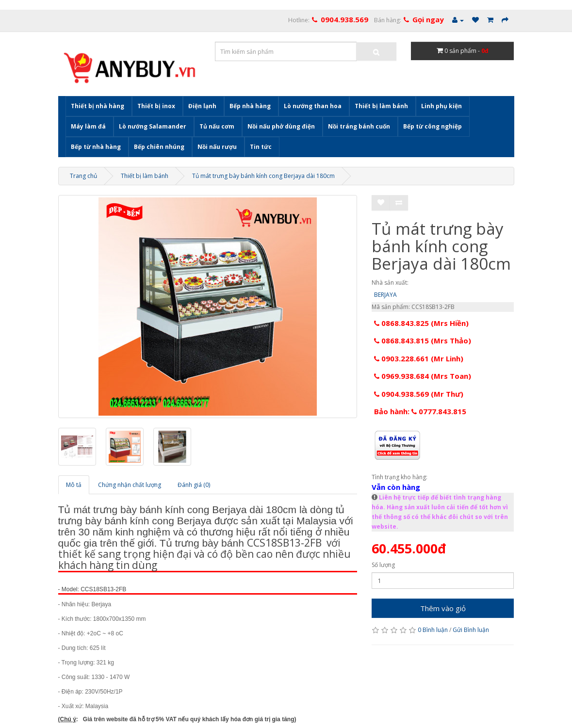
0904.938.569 (344, 19)
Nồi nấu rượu (217, 147)
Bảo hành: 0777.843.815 (420, 411)
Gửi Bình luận (471, 630)
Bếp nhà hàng (250, 106)
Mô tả (74, 485)
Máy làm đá (88, 126)
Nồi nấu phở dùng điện (281, 126)
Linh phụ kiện (441, 106)
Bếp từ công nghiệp (433, 126)
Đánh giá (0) (194, 485)
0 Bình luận (433, 630)
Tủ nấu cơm (217, 126)
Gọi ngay (428, 19)
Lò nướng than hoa (313, 106)
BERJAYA (385, 295)
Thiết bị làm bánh (381, 106)
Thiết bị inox (156, 106)
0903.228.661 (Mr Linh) (419, 358)
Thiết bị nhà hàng (98, 106)
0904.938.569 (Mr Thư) (419, 394)
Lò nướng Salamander (153, 126)
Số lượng (383, 565)
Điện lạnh (202, 106)
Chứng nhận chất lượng (130, 485)
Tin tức (261, 147)
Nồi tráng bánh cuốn (359, 126)
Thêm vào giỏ (443, 608)
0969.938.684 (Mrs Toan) (423, 376)
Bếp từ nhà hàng (96, 147)
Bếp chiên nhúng (159, 147)
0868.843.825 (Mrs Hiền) (421, 323)
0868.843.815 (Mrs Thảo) (423, 340)
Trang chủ (83, 176)
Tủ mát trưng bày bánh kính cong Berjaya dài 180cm (263, 176)
